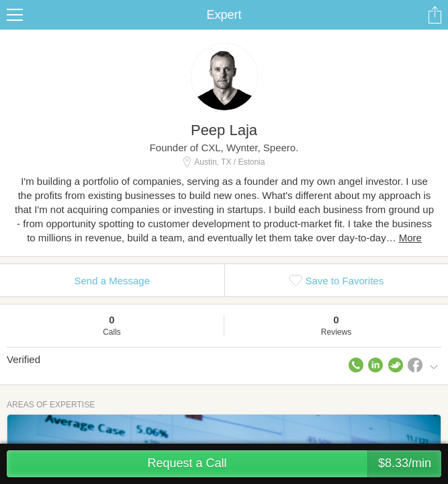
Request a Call (294, 464)
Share (435, 15)
